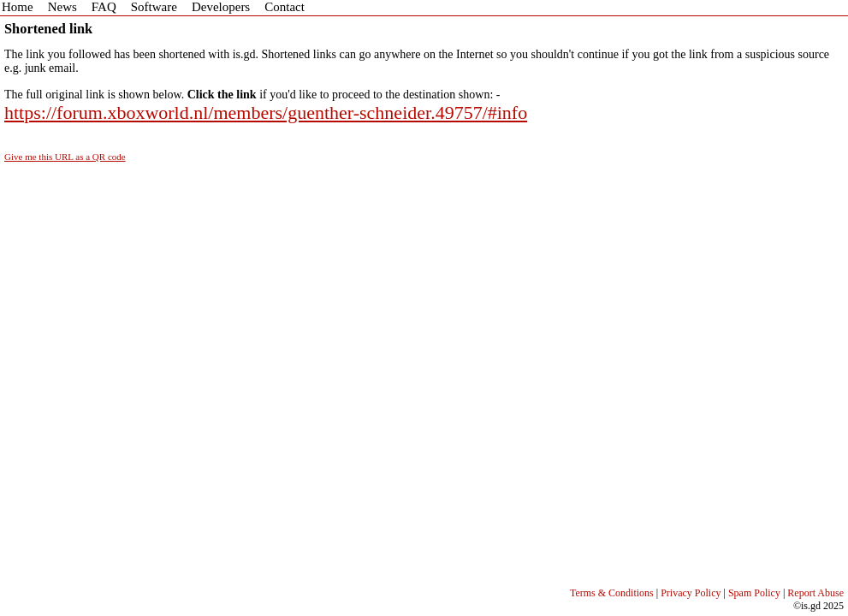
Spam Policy (754, 593)
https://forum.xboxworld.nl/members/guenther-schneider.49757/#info (266, 113)
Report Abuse (815, 593)
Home (18, 7)
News (62, 7)
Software (154, 7)
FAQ (104, 7)
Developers (221, 7)
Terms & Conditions (612, 593)
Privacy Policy (691, 593)
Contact (285, 7)
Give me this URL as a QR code (65, 157)
